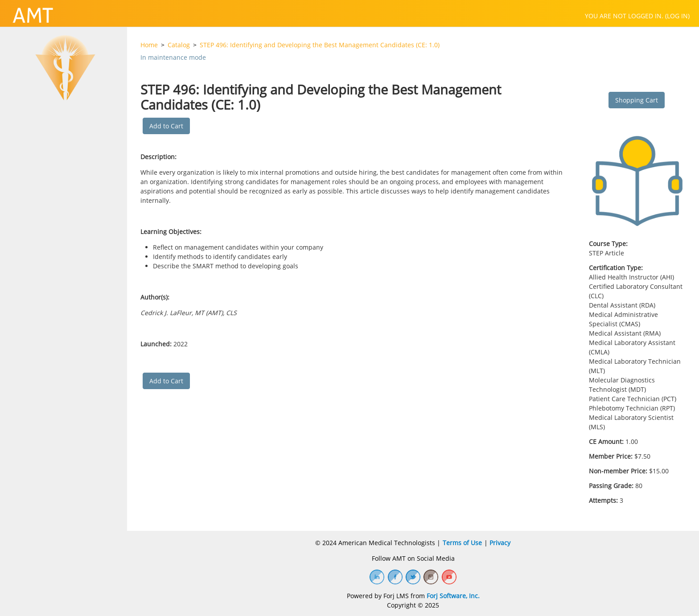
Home (149, 45)
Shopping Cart (637, 100)
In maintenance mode (173, 57)
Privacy (500, 543)
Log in (677, 16)
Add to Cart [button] (166, 126)
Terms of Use (462, 543)
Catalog (179, 45)
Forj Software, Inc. (453, 596)
